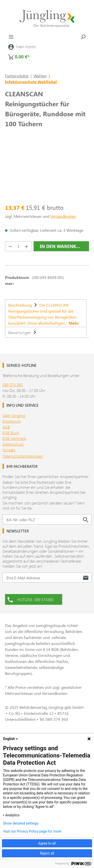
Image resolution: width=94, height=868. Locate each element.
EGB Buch (11, 433)
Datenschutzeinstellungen (23, 456)
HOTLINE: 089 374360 (30, 599)
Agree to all (47, 843)
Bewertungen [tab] (23, 332)
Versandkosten (63, 216)
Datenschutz (13, 444)
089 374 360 (13, 385)
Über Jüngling (14, 415)
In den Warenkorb (63, 246)
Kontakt (9, 450)
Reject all (47, 853)
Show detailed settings (21, 823)
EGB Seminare (14, 438)
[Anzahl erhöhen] (27, 246)
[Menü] (11, 37)
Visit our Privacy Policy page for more (32, 831)
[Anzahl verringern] (10, 246)
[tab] (46, 313)
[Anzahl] (18, 246)
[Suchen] (83, 37)
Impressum (12, 421)
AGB (6, 427)
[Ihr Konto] (22, 47)
